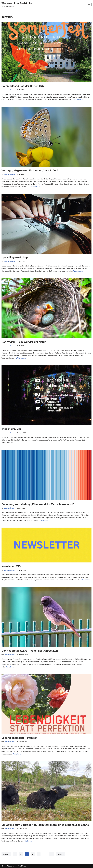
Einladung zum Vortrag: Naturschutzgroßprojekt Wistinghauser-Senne (45, 825)
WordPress (22, 866)
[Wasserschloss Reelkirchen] (17, 4)
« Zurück (6, 854)
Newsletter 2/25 (11, 566)
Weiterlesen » (78, 100)
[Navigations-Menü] (89, 4)
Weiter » (61, 854)
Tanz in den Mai (11, 429)
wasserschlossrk (10, 90)
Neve (3, 866)
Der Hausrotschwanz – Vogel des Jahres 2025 (30, 651)
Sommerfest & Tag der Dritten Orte (23, 86)
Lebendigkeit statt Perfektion (19, 738)
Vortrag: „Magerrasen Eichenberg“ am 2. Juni (30, 170)
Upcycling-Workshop (15, 257)
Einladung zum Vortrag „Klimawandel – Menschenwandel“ (38, 504)
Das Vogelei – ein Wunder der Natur (24, 342)
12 (52, 854)
